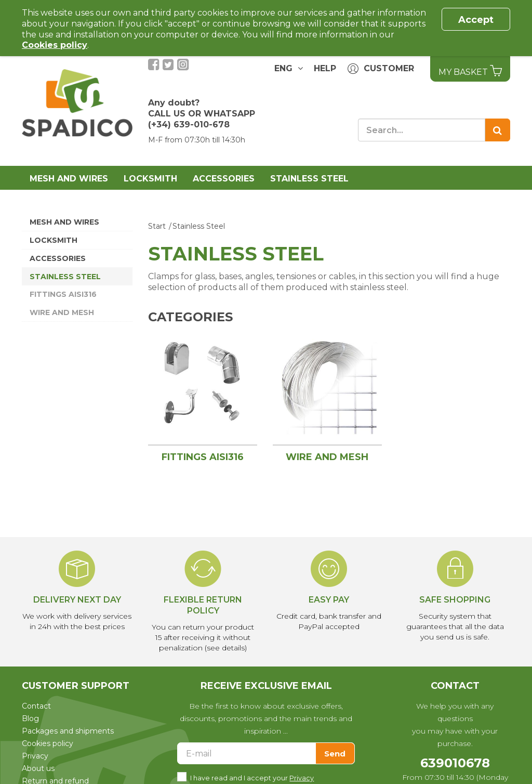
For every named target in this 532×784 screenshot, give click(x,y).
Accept (476, 20)
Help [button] (325, 68)
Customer (381, 69)
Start (157, 226)
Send (335, 754)
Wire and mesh (62, 312)
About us (38, 768)
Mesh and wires (69, 179)
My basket (470, 71)
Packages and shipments (68, 731)
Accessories (224, 179)
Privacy (35, 756)
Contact (36, 706)
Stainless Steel (309, 179)
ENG (281, 68)
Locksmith (150, 179)
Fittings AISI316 (63, 294)
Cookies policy (48, 743)
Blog (30, 718)
